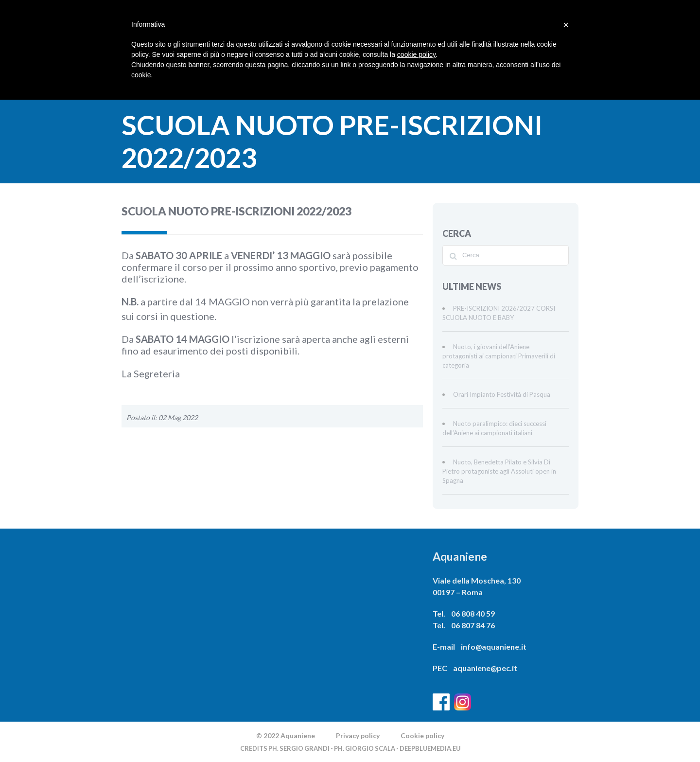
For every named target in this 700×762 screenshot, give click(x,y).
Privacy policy (358, 735)
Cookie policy (422, 735)
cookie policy (416, 54)
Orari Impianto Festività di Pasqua (502, 394)
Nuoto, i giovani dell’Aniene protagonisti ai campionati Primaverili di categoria (499, 356)
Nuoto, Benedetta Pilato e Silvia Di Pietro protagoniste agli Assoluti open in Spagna (499, 471)
